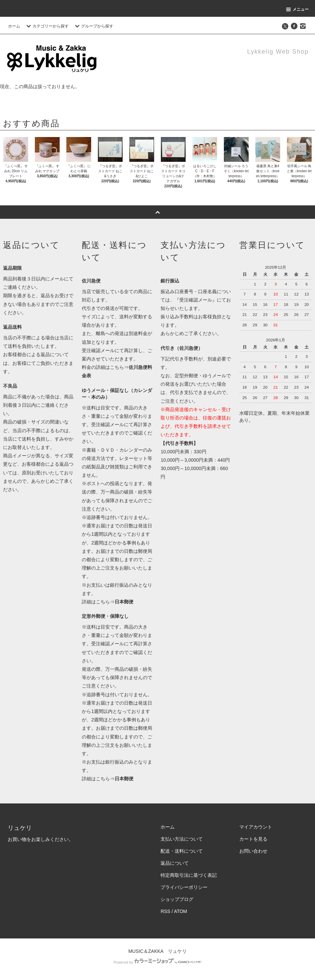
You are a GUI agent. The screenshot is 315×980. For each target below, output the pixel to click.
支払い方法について (182, 839)
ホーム (14, 26)
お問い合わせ (253, 851)
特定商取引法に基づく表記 (189, 875)
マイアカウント (256, 827)
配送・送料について (182, 851)
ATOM (180, 911)
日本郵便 (124, 602)
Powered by (157, 962)
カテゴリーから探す (47, 26)
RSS (165, 911)
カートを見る (253, 839)
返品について (175, 863)
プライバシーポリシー (184, 887)
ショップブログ (177, 899)
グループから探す (93, 26)
